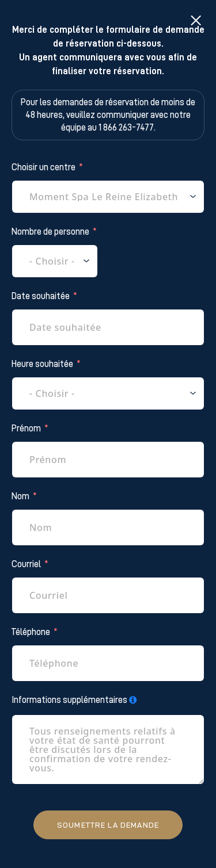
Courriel (26, 564)
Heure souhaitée (42, 364)
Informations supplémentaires (69, 700)
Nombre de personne (50, 232)
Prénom (26, 429)
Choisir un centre (43, 167)
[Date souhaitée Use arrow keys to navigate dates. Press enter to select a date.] (108, 327)
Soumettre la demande (108, 825)
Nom (20, 496)
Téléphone (31, 632)
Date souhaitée (41, 296)
